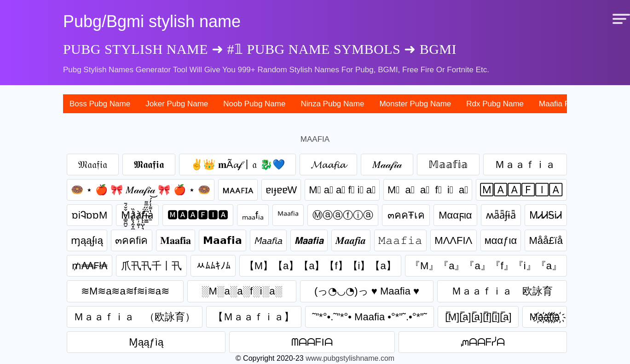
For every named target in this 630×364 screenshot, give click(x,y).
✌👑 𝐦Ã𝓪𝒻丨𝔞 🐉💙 (238, 165)
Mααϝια (455, 215)
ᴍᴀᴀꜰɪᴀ (238, 190)
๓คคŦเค (406, 215)
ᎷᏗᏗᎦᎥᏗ (546, 215)
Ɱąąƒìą (146, 342)
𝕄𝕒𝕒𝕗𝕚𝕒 (448, 165)
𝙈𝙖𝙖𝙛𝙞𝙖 (309, 240)
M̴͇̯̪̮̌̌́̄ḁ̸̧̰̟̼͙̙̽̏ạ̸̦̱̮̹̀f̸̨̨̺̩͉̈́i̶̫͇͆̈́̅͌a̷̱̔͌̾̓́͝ (137, 215)
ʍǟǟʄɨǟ (501, 215)
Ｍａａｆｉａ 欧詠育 (502, 291)
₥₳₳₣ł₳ (90, 266)
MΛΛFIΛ (453, 240)
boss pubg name (100, 104)
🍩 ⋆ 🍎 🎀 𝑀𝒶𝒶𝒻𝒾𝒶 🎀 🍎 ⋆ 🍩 (141, 190)
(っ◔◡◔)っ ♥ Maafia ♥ (367, 291)
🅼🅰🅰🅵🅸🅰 (198, 215)
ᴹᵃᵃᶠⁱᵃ (288, 215)
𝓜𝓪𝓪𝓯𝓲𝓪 (328, 165)
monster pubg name (415, 104)
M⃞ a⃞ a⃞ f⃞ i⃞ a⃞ (428, 190)
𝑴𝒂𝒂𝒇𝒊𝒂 (351, 240)
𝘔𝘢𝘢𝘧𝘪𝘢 (269, 240)
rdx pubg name (495, 104)
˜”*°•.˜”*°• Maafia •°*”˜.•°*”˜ (369, 317)
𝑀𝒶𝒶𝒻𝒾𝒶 (387, 165)
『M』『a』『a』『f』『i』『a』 (486, 266)
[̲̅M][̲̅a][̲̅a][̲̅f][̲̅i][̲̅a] (478, 317)
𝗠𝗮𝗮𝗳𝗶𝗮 (223, 240)
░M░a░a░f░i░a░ (242, 291)
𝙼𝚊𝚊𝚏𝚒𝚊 (400, 240)
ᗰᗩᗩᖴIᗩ (312, 342)
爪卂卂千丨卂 (151, 266)
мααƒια (501, 240)
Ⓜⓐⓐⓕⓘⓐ (343, 215)
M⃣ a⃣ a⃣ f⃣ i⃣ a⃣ (342, 190)
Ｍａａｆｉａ (525, 165)
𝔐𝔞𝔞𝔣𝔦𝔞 (93, 165)
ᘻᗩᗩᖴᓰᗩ (483, 342)
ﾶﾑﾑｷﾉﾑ (213, 266)
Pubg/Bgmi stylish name (152, 21)
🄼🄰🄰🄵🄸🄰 (521, 190)
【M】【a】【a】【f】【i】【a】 (320, 266)
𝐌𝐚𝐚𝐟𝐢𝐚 (176, 240)
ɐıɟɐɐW (281, 190)
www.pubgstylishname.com (350, 358)
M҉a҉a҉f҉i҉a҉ (545, 317)
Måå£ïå (546, 240)
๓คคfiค (131, 240)
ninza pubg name (332, 104)
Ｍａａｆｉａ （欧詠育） (134, 317)
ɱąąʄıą (87, 240)
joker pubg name (177, 104)
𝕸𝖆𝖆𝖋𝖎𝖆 (149, 165)
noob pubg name (254, 104)
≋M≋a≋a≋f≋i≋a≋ (125, 291)
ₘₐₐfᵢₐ (253, 215)
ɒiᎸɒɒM (90, 215)
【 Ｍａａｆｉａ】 (254, 317)
